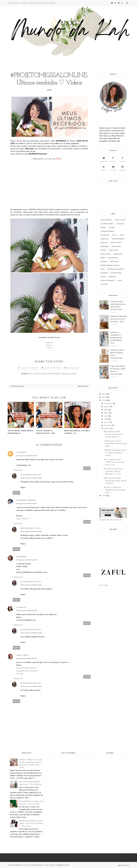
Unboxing (65, 374)
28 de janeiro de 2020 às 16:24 (27, 560)
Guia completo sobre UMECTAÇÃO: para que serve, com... (114, 462)
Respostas (18, 470)
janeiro (107, 428)
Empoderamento (118, 239)
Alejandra (21, 557)
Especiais (104, 243)
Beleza (30, 374)
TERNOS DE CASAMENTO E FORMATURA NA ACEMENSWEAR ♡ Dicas (117, 338)
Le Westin (21, 607)
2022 (104, 394)
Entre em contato (38, 3)
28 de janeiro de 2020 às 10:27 (27, 456)
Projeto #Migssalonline (50, 374)
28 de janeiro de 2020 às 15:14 (27, 504)
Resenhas (104, 273)
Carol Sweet (23, 655)
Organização (113, 258)
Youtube (73, 374)
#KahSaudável (106, 220)
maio (106, 416)
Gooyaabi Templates (49, 865)
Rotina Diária (116, 273)
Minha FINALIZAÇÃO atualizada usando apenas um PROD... (115, 481)
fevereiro (108, 425)
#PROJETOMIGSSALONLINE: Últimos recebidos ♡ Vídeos (115, 453)
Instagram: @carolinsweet (27, 671)
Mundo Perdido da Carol (26, 668)
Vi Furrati (21, 452)
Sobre (25, 3)
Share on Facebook (29, 368)
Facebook (49, 345)
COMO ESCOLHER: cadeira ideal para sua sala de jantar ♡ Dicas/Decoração (118, 305)
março (107, 422)
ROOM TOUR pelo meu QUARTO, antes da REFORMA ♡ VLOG (113, 471)
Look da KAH (105, 254)
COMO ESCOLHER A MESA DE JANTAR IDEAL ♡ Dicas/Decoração (117, 354)
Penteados (114, 262)
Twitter (49, 348)
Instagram (49, 343)
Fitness (103, 250)
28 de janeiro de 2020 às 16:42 (31, 531)
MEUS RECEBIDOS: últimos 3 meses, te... (77, 432)
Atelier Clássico (107, 224)
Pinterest (113, 159)
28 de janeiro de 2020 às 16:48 (31, 478)
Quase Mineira (22, 519)
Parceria (104, 262)
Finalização (116, 246)
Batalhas (120, 224)
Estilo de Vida (116, 243)
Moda (103, 258)
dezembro (108, 403)
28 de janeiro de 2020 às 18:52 (27, 611)
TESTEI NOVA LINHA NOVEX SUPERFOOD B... (20, 432)
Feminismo (105, 246)
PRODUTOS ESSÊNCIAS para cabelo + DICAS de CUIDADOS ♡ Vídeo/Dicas (31, 823)
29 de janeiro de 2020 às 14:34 (31, 633)
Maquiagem (118, 254)
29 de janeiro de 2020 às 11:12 (27, 658)
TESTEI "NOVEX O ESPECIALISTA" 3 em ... (47, 432)
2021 (104, 397)
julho (106, 410)
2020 (104, 400)
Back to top (124, 865)
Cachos (37, 374)
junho (106, 413)
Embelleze (105, 239)
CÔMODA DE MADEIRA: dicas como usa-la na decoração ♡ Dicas (119, 319)
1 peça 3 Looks (120, 220)
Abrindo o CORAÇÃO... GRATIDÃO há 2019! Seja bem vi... (114, 490)
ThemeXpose (27, 865)
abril (106, 419)
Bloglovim (104, 159)
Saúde (103, 277)
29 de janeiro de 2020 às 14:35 (31, 686)
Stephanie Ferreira (26, 500)
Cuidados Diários (107, 231)
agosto (107, 406)
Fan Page (20, 673)
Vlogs (120, 281)
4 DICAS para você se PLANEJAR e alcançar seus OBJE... (115, 443)
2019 (104, 496)
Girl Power (114, 250)
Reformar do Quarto (116, 269)
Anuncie (53, 3)
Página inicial (14, 3)
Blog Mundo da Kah (31, 475)
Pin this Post (73, 368)
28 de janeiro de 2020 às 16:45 (31, 585)
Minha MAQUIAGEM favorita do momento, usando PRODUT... (114, 434)
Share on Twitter (53, 368)
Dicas (115, 235)
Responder (87, 468)
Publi (103, 269)
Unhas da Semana (107, 281)
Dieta (122, 235)
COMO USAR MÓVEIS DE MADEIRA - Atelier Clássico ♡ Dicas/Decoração (118, 370)
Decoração (105, 235)
